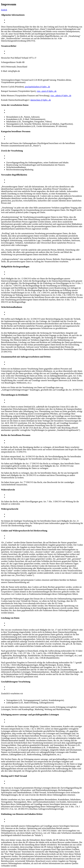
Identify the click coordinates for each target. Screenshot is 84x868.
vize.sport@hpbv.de (47, 91)
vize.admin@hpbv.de (61, 96)
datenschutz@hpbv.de (41, 100)
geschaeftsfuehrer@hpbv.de (37, 87)
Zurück (4, 10)
